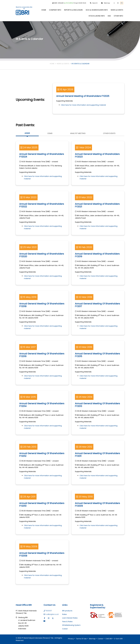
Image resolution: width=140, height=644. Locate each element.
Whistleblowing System (71, 625)
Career (65, 629)
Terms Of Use (81, 639)
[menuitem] (44, 10)
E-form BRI (118, 639)
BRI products (67, 611)
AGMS (27, 133)
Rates (64, 614)
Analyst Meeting (78, 133)
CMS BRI (109, 639)
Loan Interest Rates (70, 618)
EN (122, 3)
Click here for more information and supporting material (83, 105)
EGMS (50, 133)
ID (118, 3)
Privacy (71, 639)
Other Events (109, 133)
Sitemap (92, 639)
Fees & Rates (67, 622)
